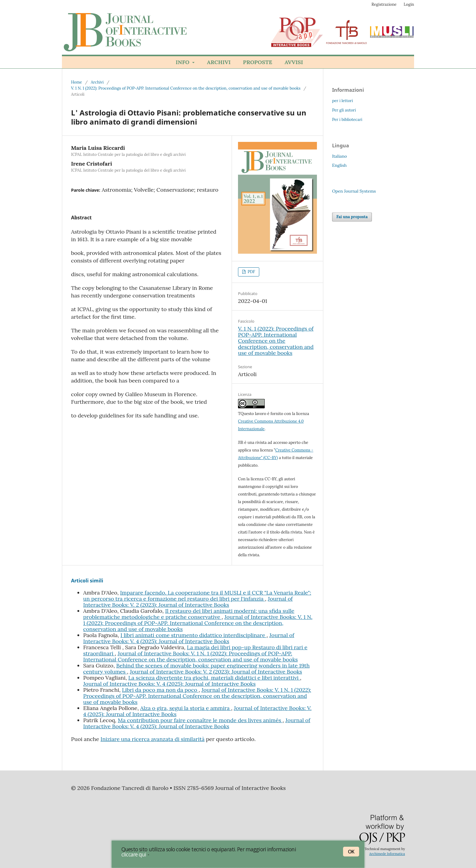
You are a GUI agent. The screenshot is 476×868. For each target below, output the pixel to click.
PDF (251, 272)
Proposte (257, 62)
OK (351, 852)
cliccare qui (134, 854)
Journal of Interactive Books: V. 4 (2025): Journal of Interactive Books (189, 638)
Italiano (340, 156)
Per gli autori (344, 110)
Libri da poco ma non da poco (160, 690)
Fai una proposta (352, 217)
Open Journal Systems (354, 191)
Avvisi (294, 62)
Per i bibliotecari (347, 120)
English (339, 165)
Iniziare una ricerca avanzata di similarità (153, 739)
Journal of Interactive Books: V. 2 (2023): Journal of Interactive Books (188, 602)
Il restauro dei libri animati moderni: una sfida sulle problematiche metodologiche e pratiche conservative (189, 614)
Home (76, 82)
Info (183, 62)
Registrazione (384, 4)
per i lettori (343, 101)
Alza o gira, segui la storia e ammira (186, 708)
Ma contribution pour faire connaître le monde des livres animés (200, 720)
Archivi (219, 62)
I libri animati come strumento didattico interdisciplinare (194, 635)
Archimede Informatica (387, 854)
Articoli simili (87, 581)
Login (409, 4)
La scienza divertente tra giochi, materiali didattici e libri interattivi (214, 678)
